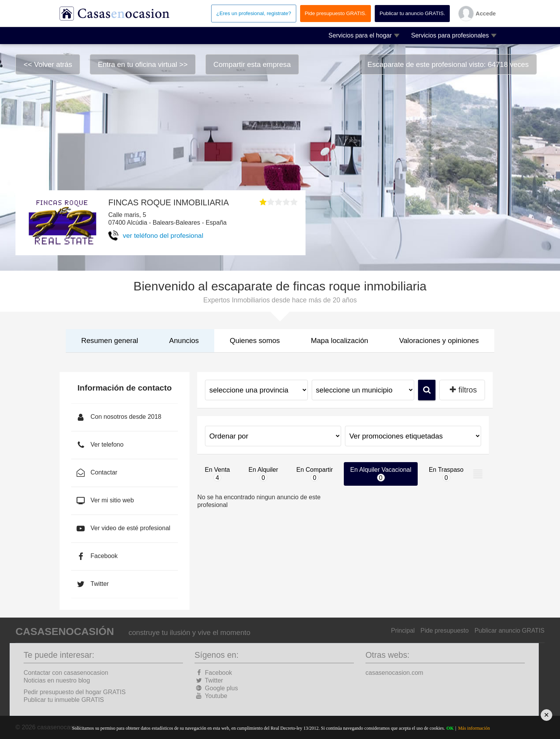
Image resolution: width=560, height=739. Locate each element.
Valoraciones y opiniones (439, 340)
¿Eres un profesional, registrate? (254, 13)
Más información (474, 728)
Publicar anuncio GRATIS (510, 631)
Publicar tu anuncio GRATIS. (412, 13)
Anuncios (184, 340)
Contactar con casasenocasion (66, 673)
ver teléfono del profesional (163, 236)
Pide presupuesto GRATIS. (336, 13)
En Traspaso (446, 474)
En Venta (218, 474)
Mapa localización (340, 340)
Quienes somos (255, 340)
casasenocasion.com (394, 673)
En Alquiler (264, 474)
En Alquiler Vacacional (381, 474)
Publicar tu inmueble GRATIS (64, 700)
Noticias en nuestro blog (57, 680)
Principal (403, 631)
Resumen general (110, 340)
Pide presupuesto (445, 631)
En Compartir (314, 474)
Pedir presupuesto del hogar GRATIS (75, 692)
